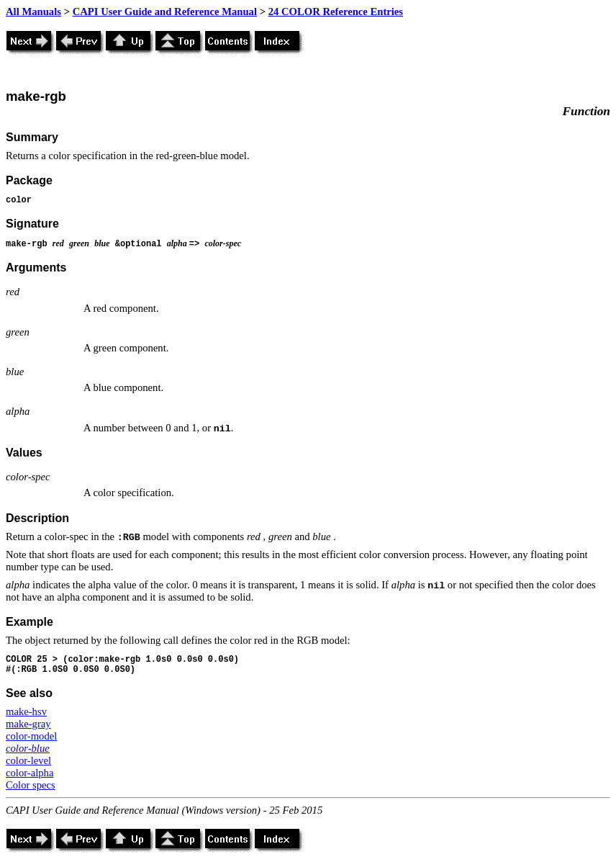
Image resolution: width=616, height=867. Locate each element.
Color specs (31, 785)
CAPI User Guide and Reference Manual (165, 12)
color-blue (28, 748)
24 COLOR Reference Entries (336, 12)
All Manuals (33, 12)
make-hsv (26, 711)
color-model (31, 736)
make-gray (28, 724)
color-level (28, 760)
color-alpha (30, 773)
